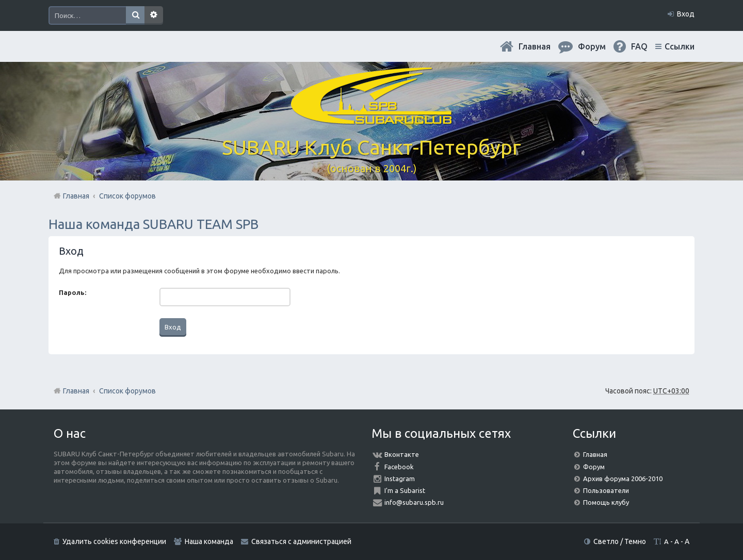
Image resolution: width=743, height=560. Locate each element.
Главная (535, 46)
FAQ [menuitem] (639, 46)
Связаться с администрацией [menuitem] (301, 541)
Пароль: (72, 292)
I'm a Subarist (405, 490)
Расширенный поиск (154, 15)
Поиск (135, 15)
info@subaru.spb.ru (414, 502)
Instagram (400, 479)
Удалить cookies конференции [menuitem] (114, 541)
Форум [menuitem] (592, 46)
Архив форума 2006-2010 (623, 479)
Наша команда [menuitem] (209, 541)
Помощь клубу (606, 502)
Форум (594, 467)
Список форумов (127, 391)
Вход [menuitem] (686, 14)
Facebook (399, 467)
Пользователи (606, 490)
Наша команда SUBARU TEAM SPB (154, 224)
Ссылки (680, 46)
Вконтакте (402, 454)
